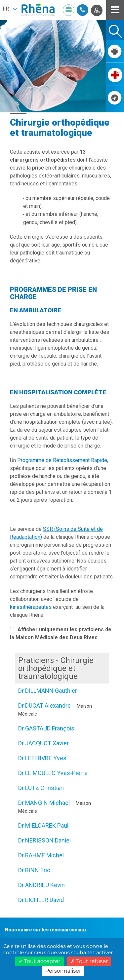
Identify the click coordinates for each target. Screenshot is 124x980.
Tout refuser (89, 961)
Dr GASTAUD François (46, 728)
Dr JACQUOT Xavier (43, 743)
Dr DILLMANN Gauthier (48, 691)
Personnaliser (63, 971)
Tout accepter (40, 961)
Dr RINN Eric (34, 870)
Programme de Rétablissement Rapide (62, 460)
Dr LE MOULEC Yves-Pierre (53, 773)
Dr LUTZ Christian (41, 788)
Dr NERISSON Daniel (44, 840)
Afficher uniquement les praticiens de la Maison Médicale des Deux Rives (61, 633)
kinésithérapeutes (31, 607)
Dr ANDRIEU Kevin (41, 885)
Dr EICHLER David (41, 900)
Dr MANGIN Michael (44, 803)
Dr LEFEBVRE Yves (42, 758)
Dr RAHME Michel (41, 855)
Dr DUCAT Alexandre (44, 706)
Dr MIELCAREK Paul (43, 825)
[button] (10, 9)
